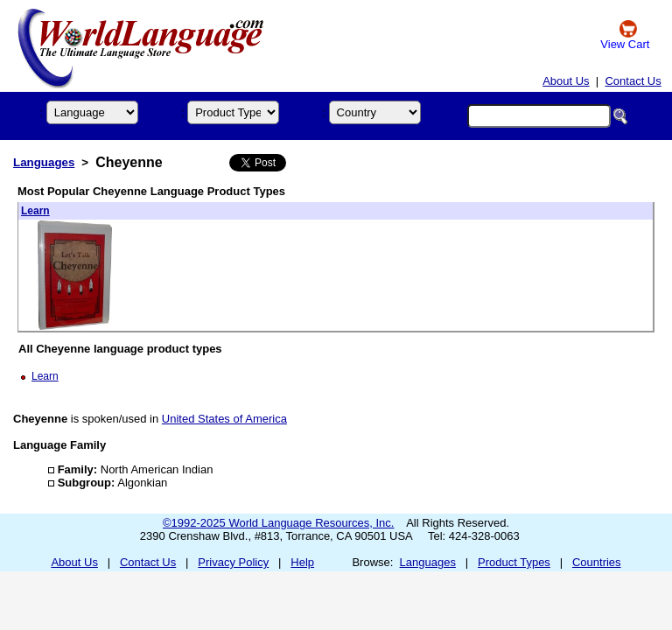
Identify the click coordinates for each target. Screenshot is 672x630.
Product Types (514, 562)
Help (302, 562)
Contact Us (633, 81)
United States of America (224, 419)
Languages (44, 162)
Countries (597, 562)
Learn (35, 211)
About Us (566, 81)
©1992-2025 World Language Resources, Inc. (278, 523)
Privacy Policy (233, 562)
